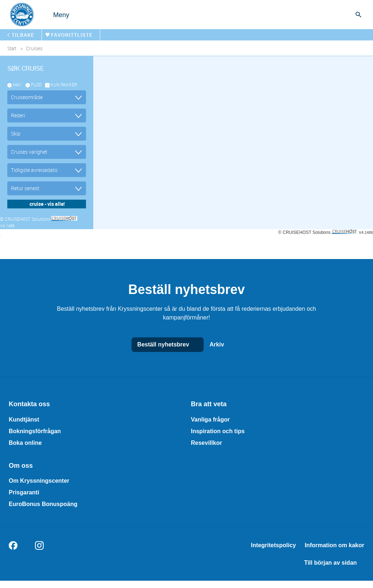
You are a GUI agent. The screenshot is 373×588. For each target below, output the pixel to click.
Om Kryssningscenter (39, 481)
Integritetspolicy (274, 545)
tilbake (23, 35)
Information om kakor (334, 545)
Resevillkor (206, 443)
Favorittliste (72, 35)
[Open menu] (54, 15)
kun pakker (64, 85)
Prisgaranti (24, 492)
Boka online (25, 443)
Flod (36, 85)
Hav (17, 85)
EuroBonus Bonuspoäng (43, 504)
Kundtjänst (24, 420)
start (12, 48)
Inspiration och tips (218, 431)
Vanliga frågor (210, 420)
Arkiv (224, 345)
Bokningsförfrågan (35, 431)
